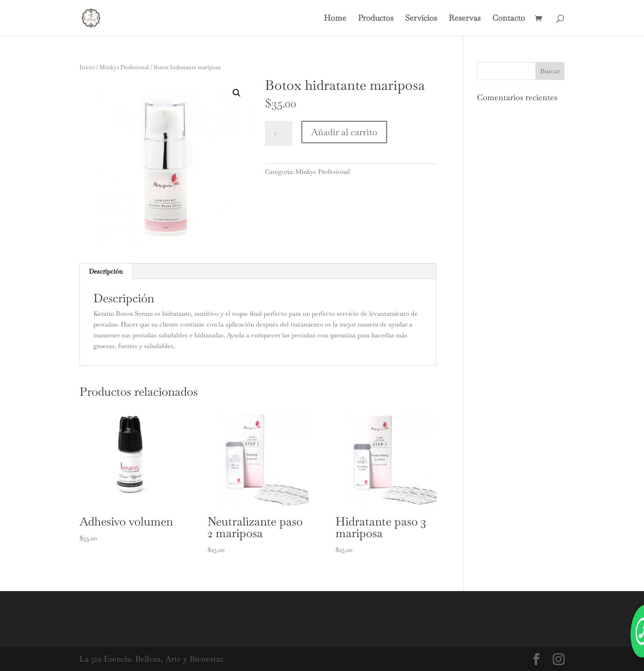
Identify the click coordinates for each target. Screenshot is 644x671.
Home (335, 19)
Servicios (421, 19)
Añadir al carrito (344, 132)
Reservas (465, 19)
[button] (237, 93)
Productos (376, 19)
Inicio (87, 67)
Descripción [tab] (106, 271)
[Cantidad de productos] (278, 133)
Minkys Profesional (124, 67)
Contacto (509, 19)
